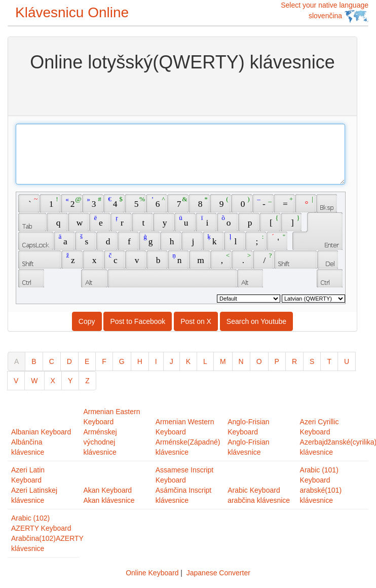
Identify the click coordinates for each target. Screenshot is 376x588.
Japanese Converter (218, 573)
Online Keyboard (152, 573)
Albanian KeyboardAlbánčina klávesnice (41, 442)
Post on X (196, 321)
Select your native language (325, 12)
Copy (87, 321)
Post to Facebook (138, 321)
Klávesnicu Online (72, 12)
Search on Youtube (256, 321)
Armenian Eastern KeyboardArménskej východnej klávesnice (111, 432)
